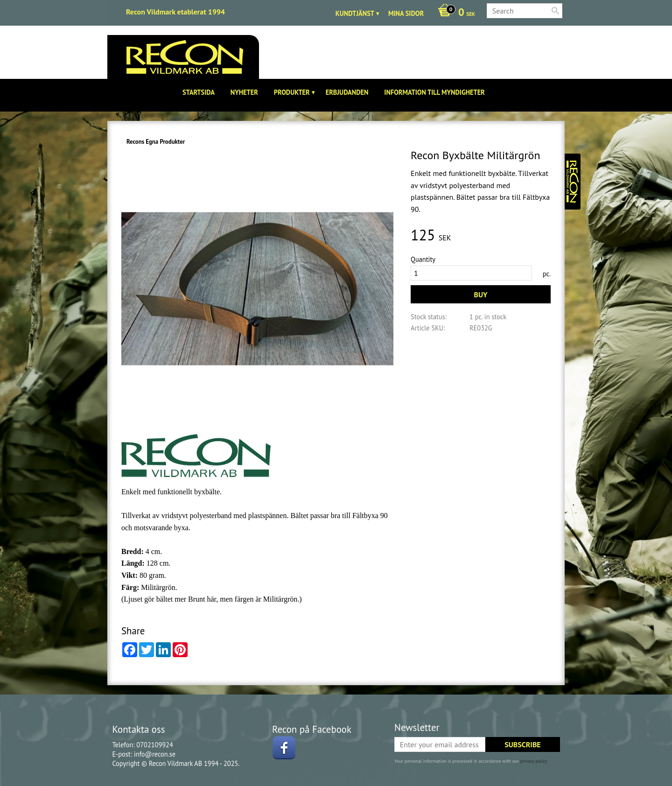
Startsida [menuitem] (199, 92)
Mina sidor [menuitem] (406, 13)
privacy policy (534, 761)
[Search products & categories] (525, 11)
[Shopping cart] (454, 13)
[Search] (555, 11)
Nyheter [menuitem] (244, 92)
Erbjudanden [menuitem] (347, 92)
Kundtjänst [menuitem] (355, 13)
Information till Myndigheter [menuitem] (434, 92)
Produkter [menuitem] (292, 92)
